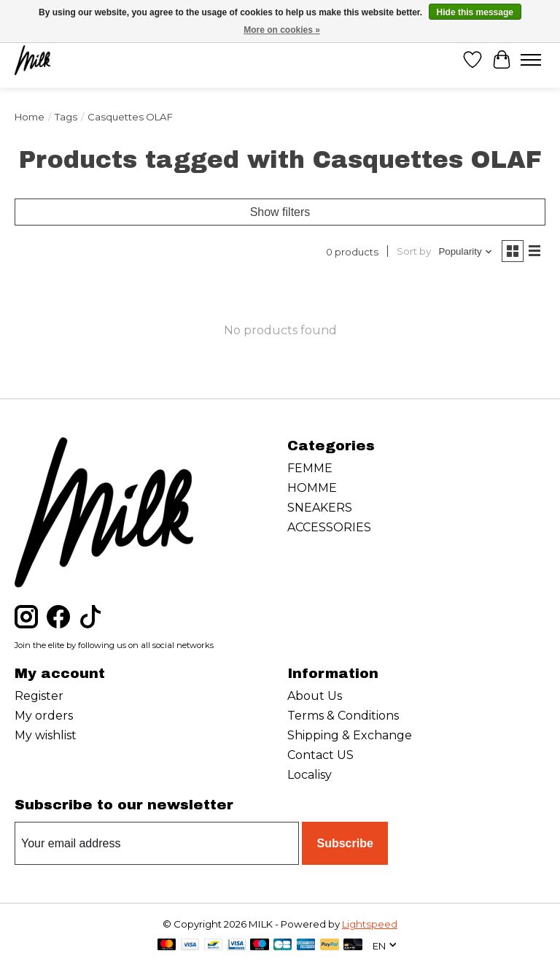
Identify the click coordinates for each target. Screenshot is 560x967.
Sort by (414, 251)
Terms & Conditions (343, 716)
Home (30, 117)
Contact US (320, 755)
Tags (66, 117)
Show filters (280, 212)
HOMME (312, 488)
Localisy (310, 775)
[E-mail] (157, 844)
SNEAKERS (320, 508)
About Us (315, 696)
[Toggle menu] (531, 60)
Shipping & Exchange (350, 735)
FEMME (310, 468)
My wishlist (46, 735)
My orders (44, 716)
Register (39, 696)
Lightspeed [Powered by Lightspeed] (370, 924)
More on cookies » (282, 30)
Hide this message (475, 12)
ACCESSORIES (329, 527)
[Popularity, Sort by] (466, 251)
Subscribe (345, 843)
